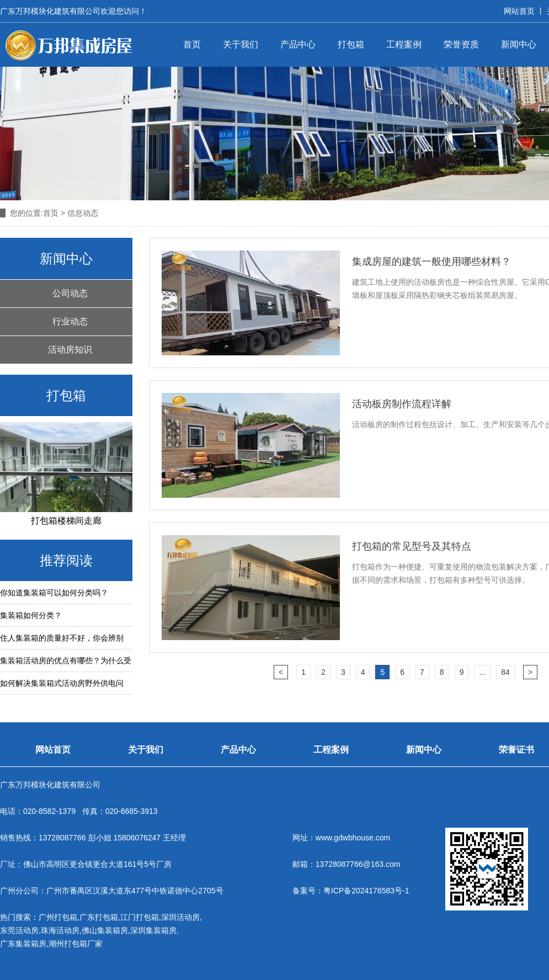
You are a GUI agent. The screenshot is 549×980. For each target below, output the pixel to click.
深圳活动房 (180, 917)
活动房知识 (70, 350)
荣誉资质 (461, 44)
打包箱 (351, 44)
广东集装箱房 (23, 944)
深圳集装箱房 (153, 930)
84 (505, 672)
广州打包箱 (58, 917)
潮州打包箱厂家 (76, 944)
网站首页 (519, 11)
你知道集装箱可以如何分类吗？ (54, 593)
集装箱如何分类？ (31, 615)
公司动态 (70, 293)
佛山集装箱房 (105, 930)
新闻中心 (519, 44)
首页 (192, 44)
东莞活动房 (19, 930)
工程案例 (404, 44)
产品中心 (298, 44)
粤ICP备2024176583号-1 (366, 891)
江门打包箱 (140, 917)
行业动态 (70, 321)
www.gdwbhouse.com (353, 838)
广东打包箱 (99, 917)
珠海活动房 (60, 930)
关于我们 (241, 44)
